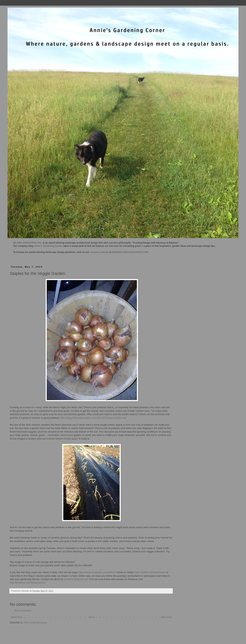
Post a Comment (23, 611)
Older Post (166, 617)
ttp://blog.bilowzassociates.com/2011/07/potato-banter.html (94, 418)
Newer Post (17, 617)
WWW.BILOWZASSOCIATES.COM (130, 252)
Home (92, 617)
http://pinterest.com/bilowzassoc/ (28, 583)
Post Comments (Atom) (35, 623)
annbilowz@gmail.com (76, 579)
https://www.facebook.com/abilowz (97, 572)
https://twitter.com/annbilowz (150, 572)
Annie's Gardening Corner (48, 246)
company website (99, 252)
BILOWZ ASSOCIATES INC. (28, 243)
